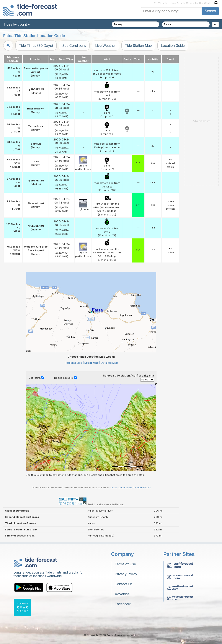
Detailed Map (109, 363)
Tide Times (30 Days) (36, 46)
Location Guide (173, 46)
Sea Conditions (74, 46)
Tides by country (17, 24)
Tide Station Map (138, 46)
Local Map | (92, 363)
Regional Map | (74, 363)
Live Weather (105, 46)
